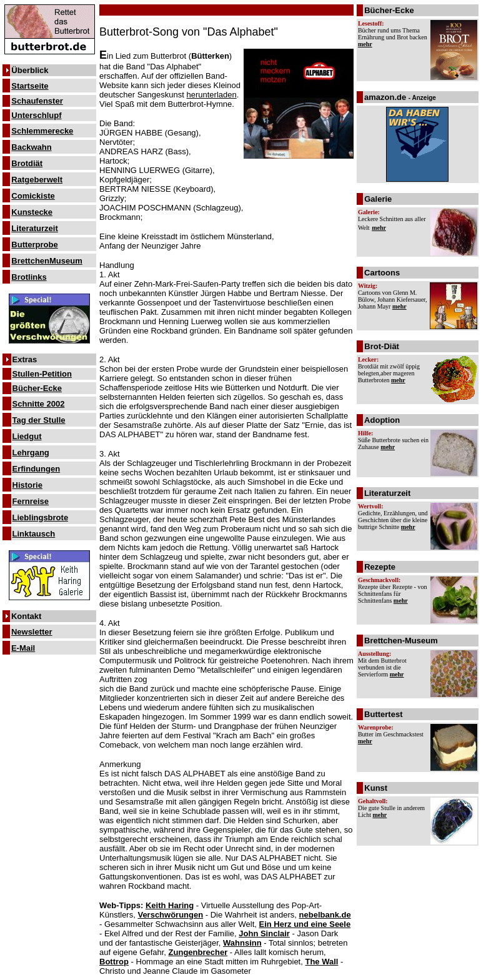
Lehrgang (31, 453)
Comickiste (33, 196)
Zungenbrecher (198, 952)
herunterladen (211, 95)
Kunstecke (32, 212)
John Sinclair (264, 933)
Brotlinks (29, 277)
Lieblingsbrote (41, 517)
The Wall (321, 962)
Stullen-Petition (42, 374)
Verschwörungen (170, 915)
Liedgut (27, 436)
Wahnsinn (242, 943)
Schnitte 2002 (39, 404)
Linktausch (34, 534)
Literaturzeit (34, 228)
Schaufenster (37, 101)
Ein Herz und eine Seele (305, 924)
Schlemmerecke (42, 131)
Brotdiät (27, 163)
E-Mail (23, 648)
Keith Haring (170, 905)
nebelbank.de (325, 915)
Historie (27, 485)
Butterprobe (34, 245)
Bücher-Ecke (37, 388)
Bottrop (114, 962)
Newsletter (32, 632)
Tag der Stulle (39, 420)
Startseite (30, 86)
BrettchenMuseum (47, 261)
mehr (365, 44)
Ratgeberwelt (37, 180)
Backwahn (31, 147)
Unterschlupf (36, 115)
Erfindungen (37, 469)
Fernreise (31, 501)
